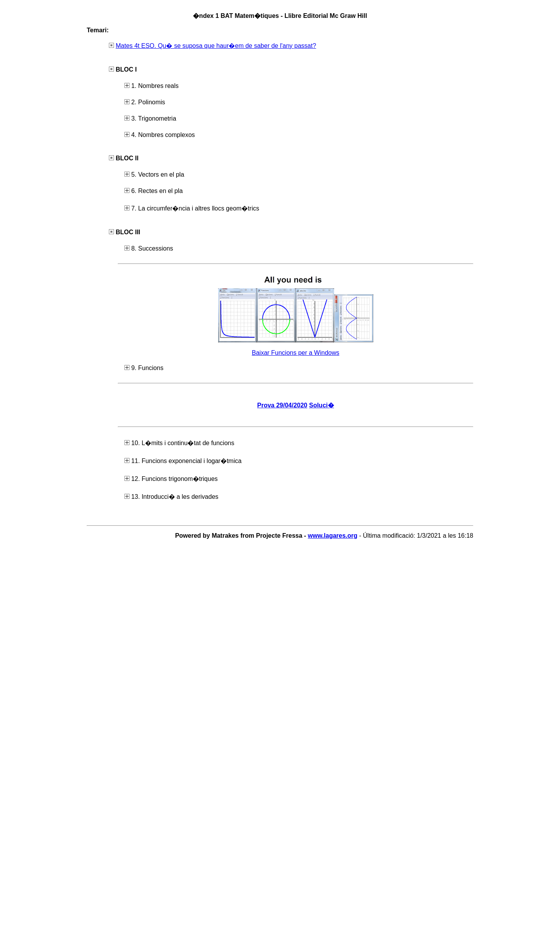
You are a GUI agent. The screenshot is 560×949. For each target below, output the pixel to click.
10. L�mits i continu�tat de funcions (179, 443)
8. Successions (149, 248)
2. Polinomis (145, 102)
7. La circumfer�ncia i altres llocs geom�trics (192, 208)
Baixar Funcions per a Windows (296, 353)
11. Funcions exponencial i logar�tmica (183, 461)
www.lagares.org (333, 536)
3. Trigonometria (150, 118)
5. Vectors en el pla (154, 175)
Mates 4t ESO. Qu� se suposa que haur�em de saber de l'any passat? (216, 46)
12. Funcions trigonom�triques (171, 479)
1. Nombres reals (151, 86)
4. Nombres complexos (160, 135)
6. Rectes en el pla (154, 191)
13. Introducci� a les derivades (171, 497)
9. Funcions (144, 368)
